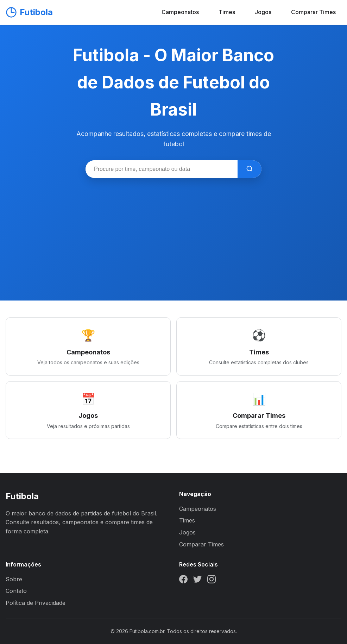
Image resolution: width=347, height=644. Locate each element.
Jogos (263, 12)
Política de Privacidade (36, 603)
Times (227, 12)
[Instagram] (212, 581)
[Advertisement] (173, 231)
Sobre (14, 579)
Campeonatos (180, 12)
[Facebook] (183, 581)
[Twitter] (197, 581)
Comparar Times (313, 12)
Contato (16, 591)
